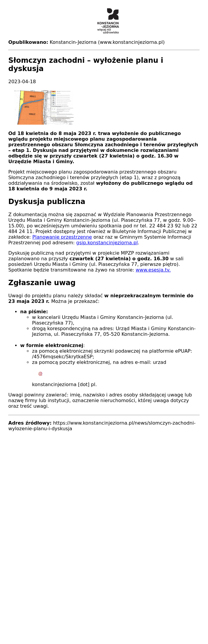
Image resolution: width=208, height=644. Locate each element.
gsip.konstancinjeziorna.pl (107, 243)
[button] (104, 107)
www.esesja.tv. (153, 270)
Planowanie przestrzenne (62, 237)
